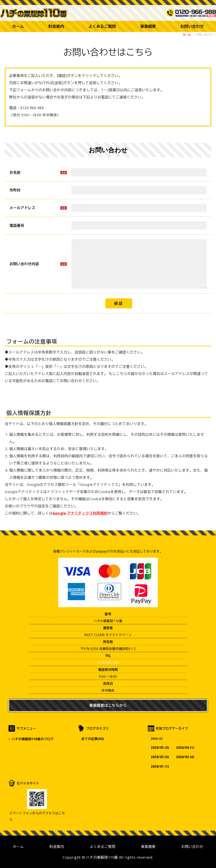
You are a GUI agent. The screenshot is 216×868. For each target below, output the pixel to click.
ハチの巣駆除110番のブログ (33, 739)
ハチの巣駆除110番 (102, 857)
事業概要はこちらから (108, 705)
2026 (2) (157, 738)
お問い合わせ (192, 847)
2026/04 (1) (186, 748)
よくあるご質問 (102, 26)
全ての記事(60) (93, 739)
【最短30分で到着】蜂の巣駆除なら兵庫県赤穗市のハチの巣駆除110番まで (35, 13)
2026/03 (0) (160, 757)
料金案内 (56, 26)
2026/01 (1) (160, 767)
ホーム (18, 26)
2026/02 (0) (186, 757)
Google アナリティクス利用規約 (80, 513)
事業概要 (148, 26)
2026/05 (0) (160, 748)
